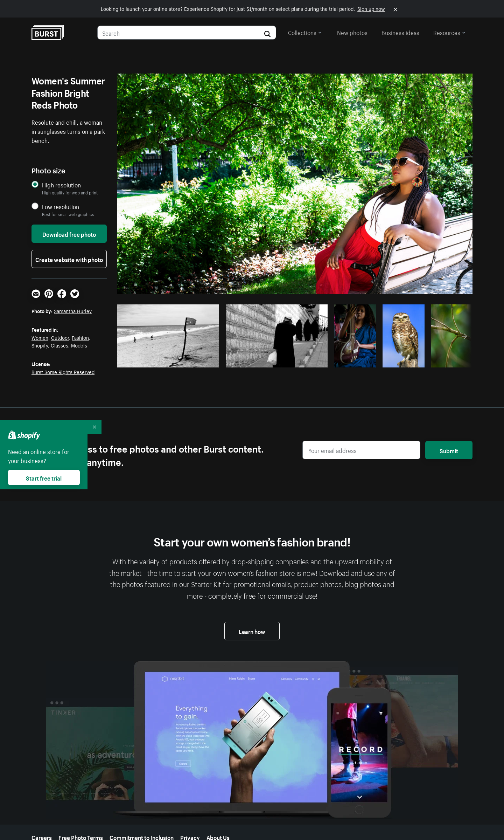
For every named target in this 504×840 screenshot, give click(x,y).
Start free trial (44, 477)
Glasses (59, 345)
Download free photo (69, 234)
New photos (352, 32)
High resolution (61, 185)
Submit (449, 450)
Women (40, 337)
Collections (305, 32)
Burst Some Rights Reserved (63, 372)
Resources (449, 32)
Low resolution (61, 206)
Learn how (252, 631)
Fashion (80, 337)
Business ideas (400, 32)
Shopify (40, 345)
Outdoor (60, 337)
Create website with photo (69, 259)
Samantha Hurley (73, 311)
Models (79, 345)
